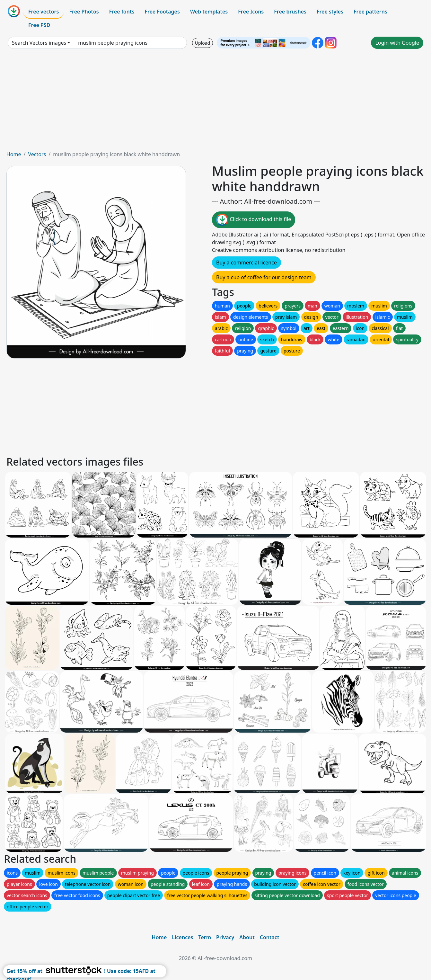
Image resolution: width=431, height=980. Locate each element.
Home (14, 154)
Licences (182, 937)
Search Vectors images (39, 43)
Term (205, 937)
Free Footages (162, 12)
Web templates (209, 12)
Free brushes (290, 12)
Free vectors (44, 12)
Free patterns (370, 12)
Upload (202, 43)
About (247, 937)
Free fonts (122, 12)
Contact (270, 937)
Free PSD (39, 25)
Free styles (330, 12)
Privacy (225, 937)
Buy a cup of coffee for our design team (264, 277)
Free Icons (251, 12)
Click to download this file (254, 220)
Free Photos (84, 12)
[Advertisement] (215, 102)
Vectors (37, 154)
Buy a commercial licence (246, 263)
